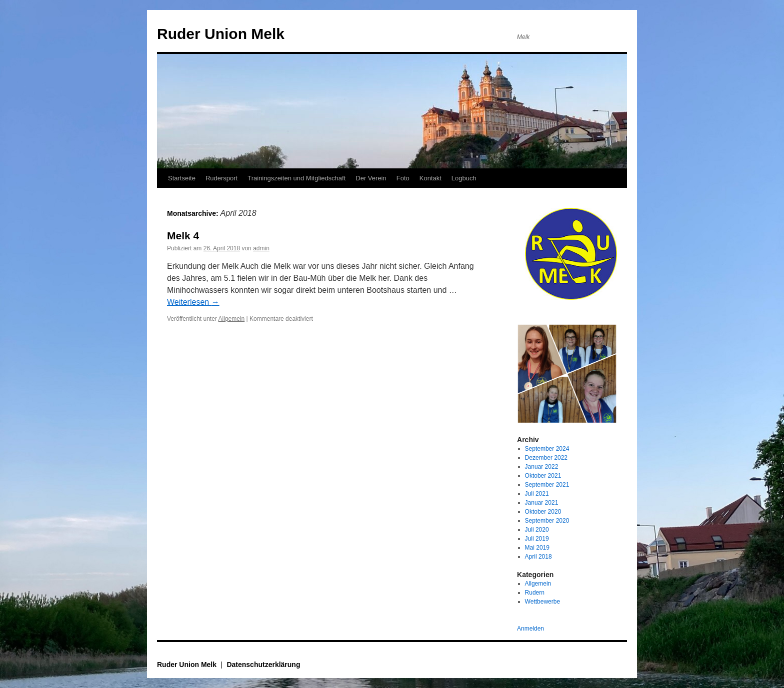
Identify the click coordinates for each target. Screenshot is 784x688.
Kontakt (430, 178)
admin (261, 248)
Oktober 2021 (543, 476)
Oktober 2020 (543, 512)
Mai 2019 (537, 548)
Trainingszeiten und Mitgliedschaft (296, 178)
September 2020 (547, 521)
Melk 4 (183, 236)
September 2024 (547, 449)
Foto (403, 178)
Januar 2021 (542, 503)
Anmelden (530, 629)
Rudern (535, 593)
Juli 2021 (537, 494)
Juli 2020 (537, 530)
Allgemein (232, 319)
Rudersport (221, 178)
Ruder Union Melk (221, 34)
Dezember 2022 (546, 458)
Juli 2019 (537, 539)
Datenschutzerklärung (263, 665)
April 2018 (538, 557)
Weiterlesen (193, 302)
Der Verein (371, 178)
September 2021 (547, 485)
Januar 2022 (542, 467)
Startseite (182, 178)
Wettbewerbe (542, 602)
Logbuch (464, 178)
